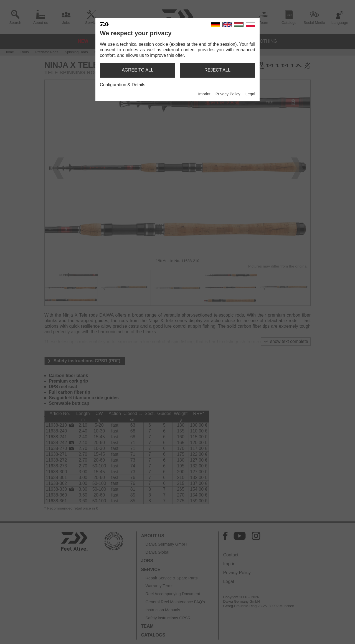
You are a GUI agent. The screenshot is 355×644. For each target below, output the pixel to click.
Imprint (204, 94)
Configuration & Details (123, 85)
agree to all (138, 70)
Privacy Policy (228, 94)
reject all (217, 70)
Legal (250, 94)
